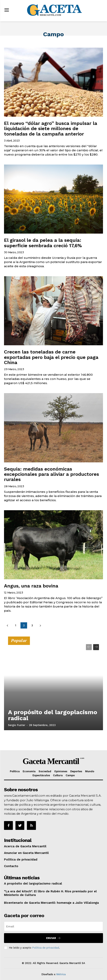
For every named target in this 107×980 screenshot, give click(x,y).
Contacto (11, 866)
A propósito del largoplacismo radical (53, 715)
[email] (53, 926)
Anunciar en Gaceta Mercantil (26, 853)
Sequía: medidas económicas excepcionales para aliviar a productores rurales (51, 474)
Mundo (90, 771)
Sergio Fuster (17, 725)
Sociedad (45, 771)
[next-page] (40, 625)
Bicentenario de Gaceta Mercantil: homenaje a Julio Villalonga (51, 903)
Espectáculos (41, 775)
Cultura (58, 775)
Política (15, 771)
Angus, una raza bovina (31, 586)
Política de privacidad (21, 860)
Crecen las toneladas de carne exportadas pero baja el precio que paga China (51, 357)
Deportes (76, 771)
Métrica (61, 974)
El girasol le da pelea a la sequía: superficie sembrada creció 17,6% (43, 243)
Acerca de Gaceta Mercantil (25, 846)
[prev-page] (7, 625)
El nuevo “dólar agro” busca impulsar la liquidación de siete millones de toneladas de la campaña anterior (51, 129)
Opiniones (61, 771)
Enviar (53, 938)
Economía (29, 771)
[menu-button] (7, 11)
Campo (70, 775)
